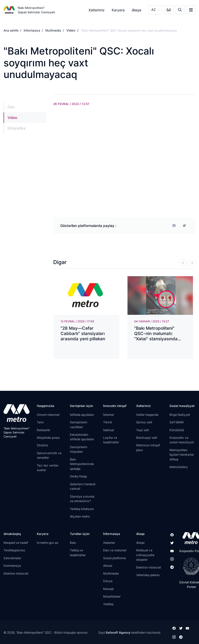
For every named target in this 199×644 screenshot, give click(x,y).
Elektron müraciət (16, 573)
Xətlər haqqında (147, 414)
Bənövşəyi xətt (147, 437)
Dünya (108, 581)
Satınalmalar (12, 558)
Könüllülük (177, 430)
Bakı (73, 542)
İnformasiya (32, 30)
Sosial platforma (115, 558)
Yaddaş (108, 604)
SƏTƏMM (177, 422)
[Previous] (183, 263)
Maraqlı (108, 589)
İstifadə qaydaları (82, 414)
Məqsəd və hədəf (16, 542)
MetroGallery (179, 467)
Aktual (108, 565)
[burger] (191, 10)
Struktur (42, 445)
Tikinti (108, 422)
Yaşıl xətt (143, 430)
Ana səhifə (11, 30)
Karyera (119, 10)
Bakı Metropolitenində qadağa (82, 464)
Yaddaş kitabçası (82, 509)
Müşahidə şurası (48, 437)
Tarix (40, 422)
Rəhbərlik (44, 430)
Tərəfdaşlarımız (14, 550)
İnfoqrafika (17, 128)
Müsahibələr (112, 596)
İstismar (109, 414)
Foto (11, 107)
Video (70, 30)
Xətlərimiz (97, 10)
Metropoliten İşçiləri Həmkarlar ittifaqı (182, 454)
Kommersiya (12, 565)
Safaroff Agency (118, 632)
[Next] (192, 263)
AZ (154, 10)
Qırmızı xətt (144, 422)
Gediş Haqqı (78, 476)
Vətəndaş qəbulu (148, 575)
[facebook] (174, 225)
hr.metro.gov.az (48, 542)
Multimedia (53, 30)
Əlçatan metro (80, 516)
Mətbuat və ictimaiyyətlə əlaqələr (145, 555)
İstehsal (109, 430)
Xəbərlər (109, 542)
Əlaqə (137, 10)
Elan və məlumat (115, 550)
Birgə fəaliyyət (180, 414)
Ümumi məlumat (48, 414)
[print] (184, 225)
